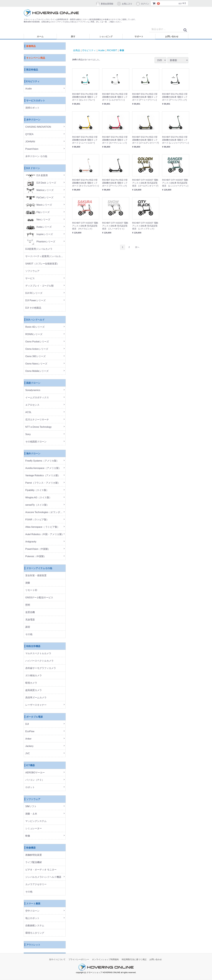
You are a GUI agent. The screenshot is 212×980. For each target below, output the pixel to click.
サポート (139, 36)
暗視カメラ (31, 683)
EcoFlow (30, 732)
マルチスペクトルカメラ (38, 654)
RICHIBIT (112, 50)
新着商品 (31, 46)
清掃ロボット (32, 108)
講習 (28, 627)
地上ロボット (32, 918)
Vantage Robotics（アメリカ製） (43, 476)
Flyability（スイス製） (37, 490)
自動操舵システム (35, 926)
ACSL (28, 412)
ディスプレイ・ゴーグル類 (39, 286)
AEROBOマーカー (35, 773)
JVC (28, 754)
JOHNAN (30, 142)
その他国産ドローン (36, 442)
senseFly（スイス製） (37, 505)
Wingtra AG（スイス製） (38, 498)
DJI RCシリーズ (34, 293)
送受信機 (30, 612)
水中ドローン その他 (36, 156)
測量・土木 (31, 814)
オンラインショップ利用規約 (105, 960)
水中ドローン (33, 120)
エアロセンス (32, 405)
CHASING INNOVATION (38, 127)
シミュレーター (34, 829)
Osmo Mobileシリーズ (37, 371)
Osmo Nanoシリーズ (36, 364)
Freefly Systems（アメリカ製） (42, 461)
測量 (28, 583)
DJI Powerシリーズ (35, 301)
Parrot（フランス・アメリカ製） (43, 483)
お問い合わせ (172, 36)
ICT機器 (30, 765)
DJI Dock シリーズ (41, 183)
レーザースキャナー (36, 705)
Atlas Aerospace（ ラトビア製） (42, 527)
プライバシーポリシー (79, 960)
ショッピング (106, 36)
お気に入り (124, 4)
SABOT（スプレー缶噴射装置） (42, 264)
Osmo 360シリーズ (35, 356)
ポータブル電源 (34, 717)
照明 (28, 605)
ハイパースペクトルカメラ (39, 661)
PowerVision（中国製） (38, 549)
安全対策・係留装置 (36, 576)
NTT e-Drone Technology (38, 427)
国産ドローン (33, 383)
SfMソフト (31, 807)
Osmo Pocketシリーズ (37, 342)
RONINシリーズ (34, 334)
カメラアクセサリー (36, 884)
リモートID (31, 590)
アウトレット (33, 945)
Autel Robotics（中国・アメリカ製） (45, 534)
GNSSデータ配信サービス (39, 598)
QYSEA (29, 134)
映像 (28, 836)
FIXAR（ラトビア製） (37, 520)
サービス (30, 278)
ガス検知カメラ (34, 676)
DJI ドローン (33, 168)
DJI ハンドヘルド (35, 320)
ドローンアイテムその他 (39, 568)
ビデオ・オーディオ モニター (41, 870)
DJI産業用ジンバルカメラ (39, 249)
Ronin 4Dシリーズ (35, 327)
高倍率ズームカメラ (36, 698)
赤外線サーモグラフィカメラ (41, 668)
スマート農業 (33, 904)
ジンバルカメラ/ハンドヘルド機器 (43, 877)
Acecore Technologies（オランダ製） (45, 512)
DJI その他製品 (33, 308)
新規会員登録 (104, 4)
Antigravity (31, 542)
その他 (29, 634)
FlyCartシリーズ (39, 198)
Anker (28, 739)
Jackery (29, 746)
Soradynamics (33, 390)
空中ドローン (32, 911)
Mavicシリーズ (39, 205)
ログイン (142, 4)
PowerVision (32, 149)
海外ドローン (33, 454)
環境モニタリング (35, 933)
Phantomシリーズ (40, 242)
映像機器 (31, 848)
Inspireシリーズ (39, 234)
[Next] (137, 247)
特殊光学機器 (33, 646)
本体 (122, 50)
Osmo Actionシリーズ (37, 349)
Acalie (29, 89)
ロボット (30, 787)
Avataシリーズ (38, 227)
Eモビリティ (33, 82)
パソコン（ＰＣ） (35, 780)
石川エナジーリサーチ (37, 420)
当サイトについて (57, 960)
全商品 (77, 50)
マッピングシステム (36, 821)
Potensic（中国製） (36, 556)
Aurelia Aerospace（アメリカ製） (43, 468)
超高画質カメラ (34, 690)
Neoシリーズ (38, 220)
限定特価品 (32, 70)
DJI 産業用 (37, 176)
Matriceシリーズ (39, 190)
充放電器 (30, 620)
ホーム (40, 36)
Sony (28, 434)
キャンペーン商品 (36, 58)
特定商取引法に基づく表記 (134, 960)
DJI (27, 724)
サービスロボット (36, 101)
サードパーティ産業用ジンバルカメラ (45, 256)
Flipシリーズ (37, 212)
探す (73, 36)
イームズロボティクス (37, 398)
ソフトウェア (32, 271)
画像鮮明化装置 (34, 855)
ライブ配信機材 (34, 862)
